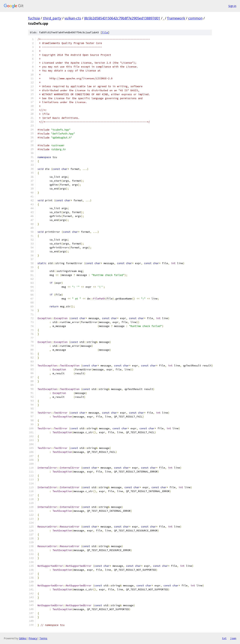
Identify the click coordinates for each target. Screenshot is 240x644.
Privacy (33, 638)
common (195, 18)
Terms (43, 638)
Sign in (232, 6)
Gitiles (23, 638)
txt (224, 638)
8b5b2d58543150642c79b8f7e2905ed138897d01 (122, 18)
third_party (52, 18)
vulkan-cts (73, 18)
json (233, 638)
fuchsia (34, 18)
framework (176, 18)
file (105, 32)
